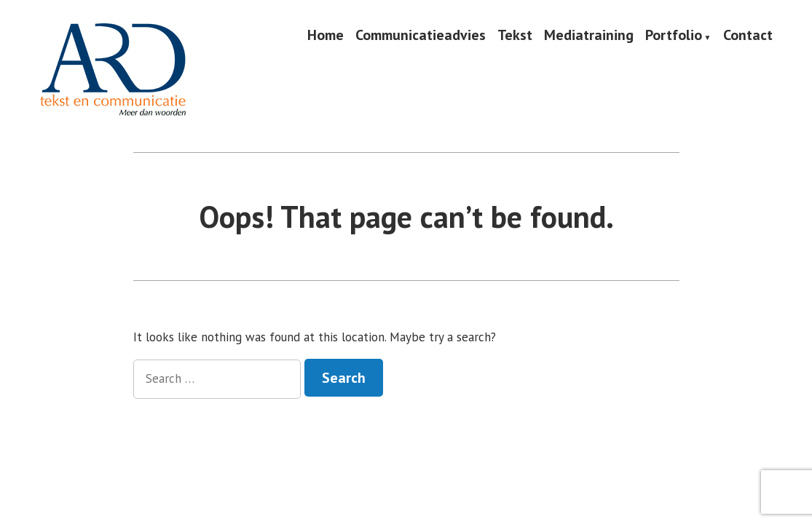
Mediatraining (589, 36)
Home (326, 36)
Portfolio (674, 36)
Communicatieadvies (421, 36)
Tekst (515, 36)
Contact (748, 36)
